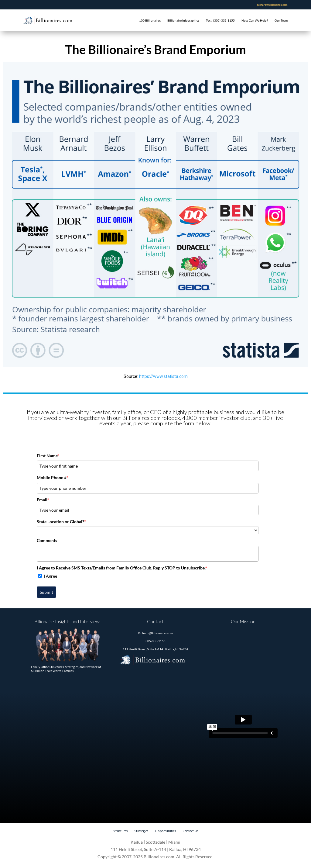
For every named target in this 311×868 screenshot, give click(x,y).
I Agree (50, 576)
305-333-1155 (155, 641)
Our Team (281, 20)
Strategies (141, 831)
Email (43, 500)
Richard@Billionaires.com (272, 5)
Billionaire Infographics (183, 20)
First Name (48, 456)
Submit (46, 592)
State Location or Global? (61, 522)
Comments (47, 540)
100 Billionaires (150, 20)
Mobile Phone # (53, 477)
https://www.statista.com (163, 376)
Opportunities (165, 831)
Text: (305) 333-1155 (220, 20)
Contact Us (190, 831)
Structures (120, 831)
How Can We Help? (255, 20)
